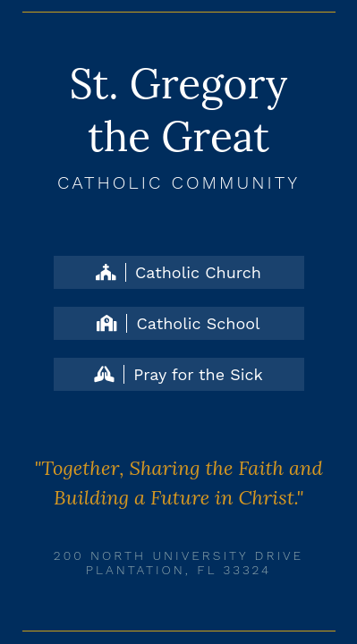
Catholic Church (178, 272)
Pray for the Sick (178, 374)
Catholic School (178, 323)
